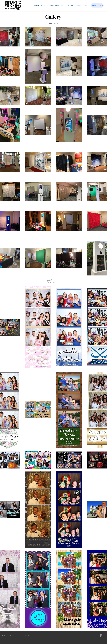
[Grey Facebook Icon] (101, 636)
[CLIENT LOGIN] (97, 5)
